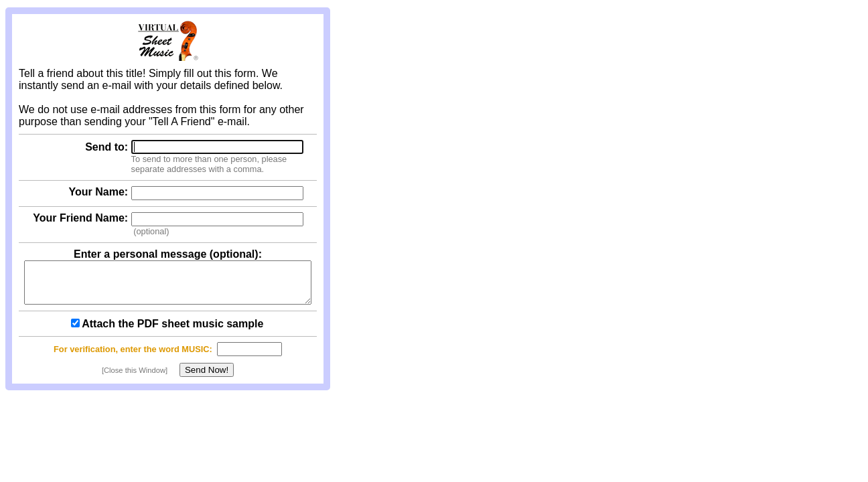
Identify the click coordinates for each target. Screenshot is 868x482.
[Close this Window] (135, 378)
